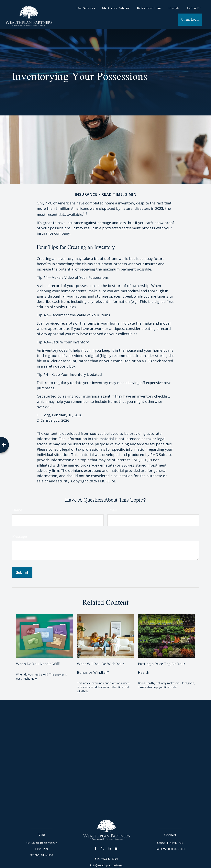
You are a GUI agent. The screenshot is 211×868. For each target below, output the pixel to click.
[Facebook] (96, 843)
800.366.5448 (175, 849)
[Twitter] (102, 843)
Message (20, 536)
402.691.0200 (173, 843)
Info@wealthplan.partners (106, 861)
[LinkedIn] (109, 843)
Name (17, 510)
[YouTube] (116, 843)
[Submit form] (22, 572)
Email (112, 510)
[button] (86, 8)
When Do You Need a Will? (38, 664)
